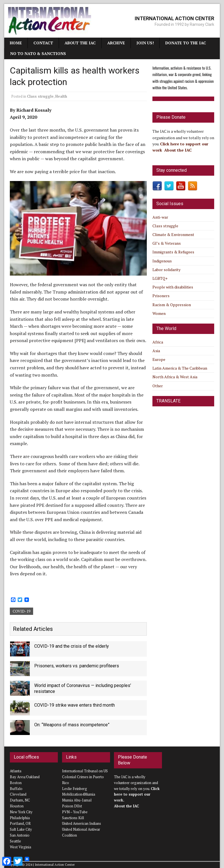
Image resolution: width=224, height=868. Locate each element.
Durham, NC (20, 800)
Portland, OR (20, 823)
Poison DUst (72, 806)
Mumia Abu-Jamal (77, 800)
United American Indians (82, 823)
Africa (158, 342)
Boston (16, 783)
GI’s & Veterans (167, 243)
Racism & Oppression (172, 305)
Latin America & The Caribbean (180, 368)
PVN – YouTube (75, 812)
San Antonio (20, 835)
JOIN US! (145, 43)
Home (16, 43)
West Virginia (20, 847)
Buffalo (16, 789)
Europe (159, 359)
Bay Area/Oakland (25, 777)
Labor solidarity (166, 270)
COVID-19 (21, 611)
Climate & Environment (173, 234)
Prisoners (161, 296)
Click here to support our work (137, 794)
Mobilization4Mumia (79, 794)
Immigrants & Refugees (173, 252)
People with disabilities (173, 287)
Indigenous (162, 261)
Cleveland (18, 794)
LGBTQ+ (160, 278)
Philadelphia (20, 818)
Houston (17, 806)
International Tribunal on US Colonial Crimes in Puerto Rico (85, 777)
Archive (116, 43)
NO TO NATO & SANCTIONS (38, 53)
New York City (21, 812)
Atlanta (16, 771)
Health (61, 96)
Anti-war (160, 217)
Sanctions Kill (73, 818)
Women (159, 313)
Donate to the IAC (186, 43)
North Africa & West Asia (175, 377)
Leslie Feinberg (75, 789)
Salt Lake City (21, 829)
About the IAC (80, 43)
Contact (43, 43)
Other (158, 386)
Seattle (15, 841)
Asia (156, 351)
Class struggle (40, 96)
